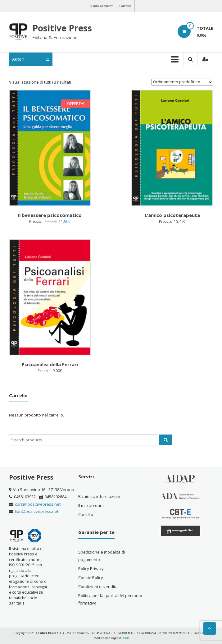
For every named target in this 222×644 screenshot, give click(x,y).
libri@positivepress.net (37, 511)
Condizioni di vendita (98, 586)
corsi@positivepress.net (38, 504)
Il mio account (102, 6)
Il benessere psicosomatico (50, 215)
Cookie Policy (91, 577)
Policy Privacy (91, 568)
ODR (126, 638)
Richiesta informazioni (99, 496)
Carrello (125, 6)
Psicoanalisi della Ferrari (50, 364)
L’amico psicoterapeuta (172, 215)
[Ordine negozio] (182, 82)
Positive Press (62, 28)
